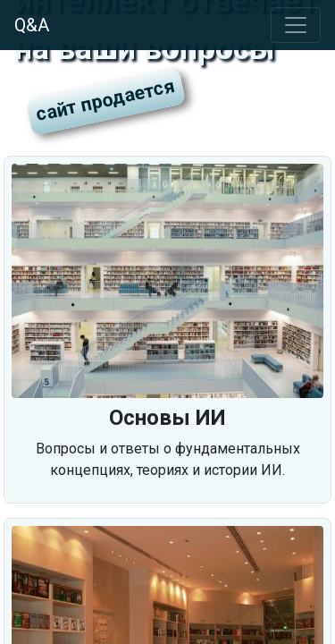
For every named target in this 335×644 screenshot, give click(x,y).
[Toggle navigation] (296, 25)
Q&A (32, 25)
